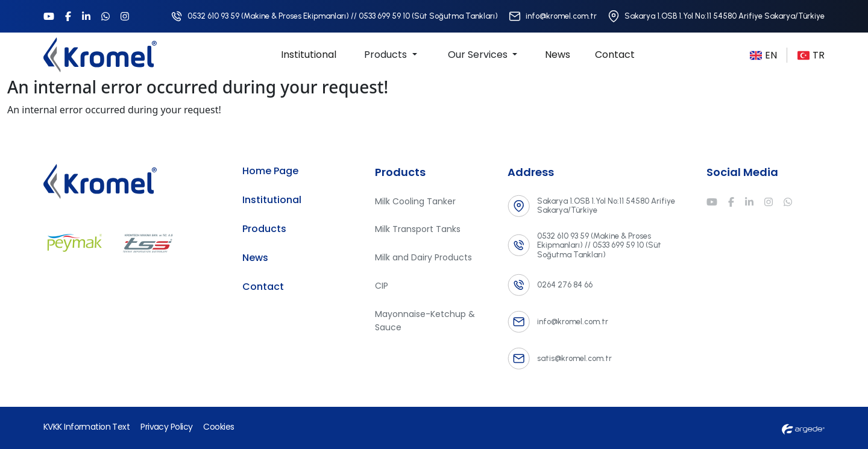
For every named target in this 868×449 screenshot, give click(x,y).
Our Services (479, 55)
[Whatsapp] (105, 16)
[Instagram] (125, 16)
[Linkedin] (86, 16)
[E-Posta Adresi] (553, 16)
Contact (615, 55)
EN (763, 55)
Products (387, 55)
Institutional (309, 55)
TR (811, 55)
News (558, 55)
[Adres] (716, 16)
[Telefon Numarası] (334, 16)
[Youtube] (49, 16)
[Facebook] (68, 16)
